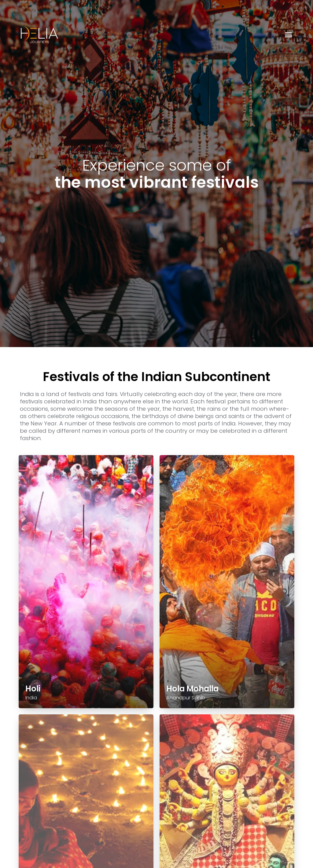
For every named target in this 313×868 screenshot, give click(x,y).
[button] (289, 35)
